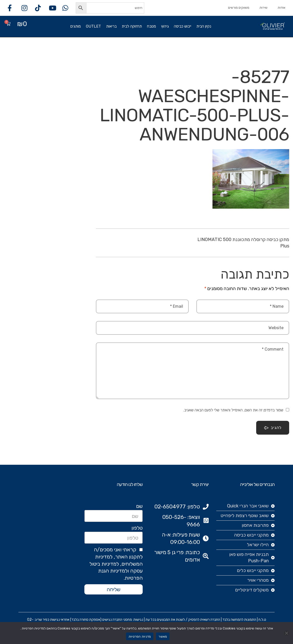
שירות (263, 8)
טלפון (137, 528)
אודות (281, 8)
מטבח (151, 26)
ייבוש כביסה (183, 26)
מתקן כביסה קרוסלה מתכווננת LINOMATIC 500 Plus (243, 243)
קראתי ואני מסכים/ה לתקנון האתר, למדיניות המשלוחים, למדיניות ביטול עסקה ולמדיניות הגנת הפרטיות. (116, 564)
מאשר (163, 636)
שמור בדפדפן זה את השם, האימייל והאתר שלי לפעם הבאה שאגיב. (233, 410)
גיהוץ (165, 26)
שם (139, 506)
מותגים (76, 26)
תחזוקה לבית (132, 26)
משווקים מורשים (239, 8)
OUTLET (93, 26)
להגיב (273, 428)
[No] (287, 633)
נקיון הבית (204, 26)
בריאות (111, 26)
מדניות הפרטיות (140, 636)
